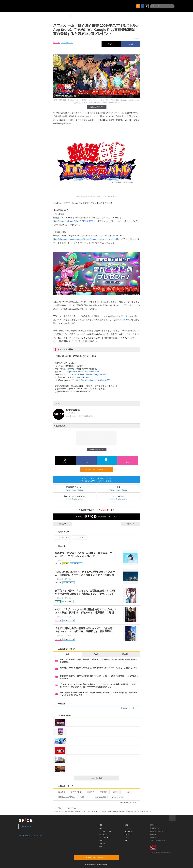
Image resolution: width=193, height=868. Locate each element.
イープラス (58, 808)
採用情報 (153, 834)
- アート (101, 841)
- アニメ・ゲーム (104, 838)
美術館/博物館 (99, 797)
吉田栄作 (102, 792)
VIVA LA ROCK (117, 797)
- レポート (127, 834)
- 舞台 (100, 828)
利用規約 (153, 838)
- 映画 (100, 847)
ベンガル (126, 792)
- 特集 (126, 841)
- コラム (126, 838)
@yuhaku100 (83, 377)
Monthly (125, 654)
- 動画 (126, 825)
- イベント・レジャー (106, 831)
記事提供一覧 (155, 828)
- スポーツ (102, 844)
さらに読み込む (104, 778)
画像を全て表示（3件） (96, 107)
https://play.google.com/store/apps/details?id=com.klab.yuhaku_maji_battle (86, 239)
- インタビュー (129, 831)
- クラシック (103, 834)
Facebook (26, 826)
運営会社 (153, 825)
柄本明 (114, 792)
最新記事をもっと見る (130, 708)
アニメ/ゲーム (63, 537)
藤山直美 (61, 792)
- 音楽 (100, 825)
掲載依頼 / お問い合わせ (158, 831)
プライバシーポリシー (158, 841)
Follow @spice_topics (74, 490)
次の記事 (133, 524)
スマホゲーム (125, 320)
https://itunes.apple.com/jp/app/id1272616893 (73, 221)
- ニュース (127, 828)
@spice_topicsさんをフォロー (30, 835)
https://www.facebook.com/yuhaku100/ (93, 380)
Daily (68, 654)
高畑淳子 (90, 792)
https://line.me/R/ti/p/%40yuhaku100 (91, 375)
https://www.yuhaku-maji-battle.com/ (83, 372)
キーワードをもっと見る (129, 803)
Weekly (97, 654)
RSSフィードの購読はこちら (98, 470)
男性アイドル (75, 792)
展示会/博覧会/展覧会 (66, 797)
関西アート (84, 797)
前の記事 (60, 524)
